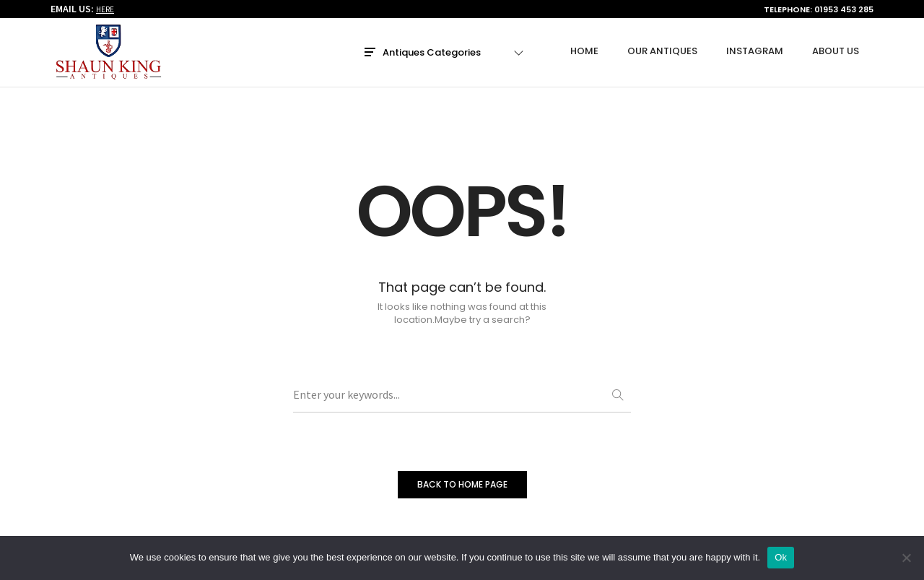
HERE (105, 10)
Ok (781, 557)
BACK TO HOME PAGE (462, 484)
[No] (906, 558)
